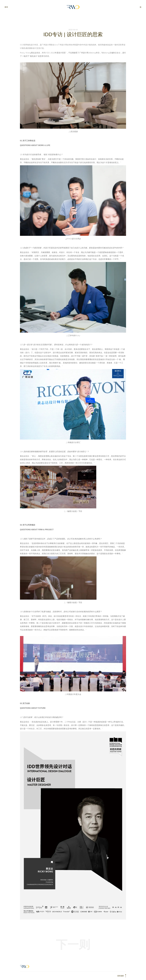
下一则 (73, 945)
